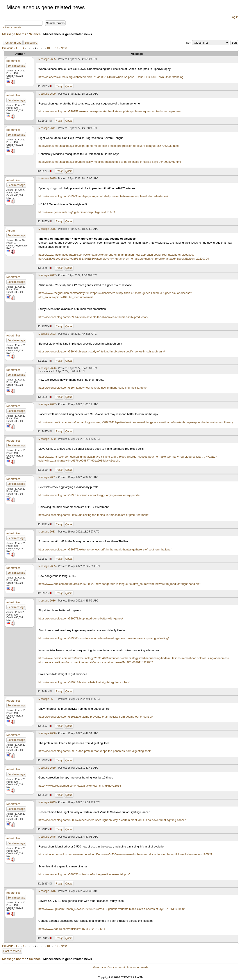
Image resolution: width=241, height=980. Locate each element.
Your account (117, 967)
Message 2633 (47, 532)
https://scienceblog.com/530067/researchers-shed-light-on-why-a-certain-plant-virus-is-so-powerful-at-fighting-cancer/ (112, 820)
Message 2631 (47, 477)
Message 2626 (47, 368)
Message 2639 (47, 768)
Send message (16, 66)
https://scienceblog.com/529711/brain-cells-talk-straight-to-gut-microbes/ (84, 682)
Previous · (9, 48)
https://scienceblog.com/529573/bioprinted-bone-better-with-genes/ (81, 618)
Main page (99, 967)
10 (48, 48)
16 (57, 48)
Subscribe (31, 43)
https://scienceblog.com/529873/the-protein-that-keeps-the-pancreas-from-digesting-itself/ (95, 751)
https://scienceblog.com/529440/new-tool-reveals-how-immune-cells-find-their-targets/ (93, 388)
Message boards (14, 34)
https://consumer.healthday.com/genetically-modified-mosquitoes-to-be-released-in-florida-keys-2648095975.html (110, 162)
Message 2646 (47, 891)
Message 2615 (47, 179)
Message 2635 (47, 566)
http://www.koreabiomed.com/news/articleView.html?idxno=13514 (80, 786)
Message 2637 (47, 699)
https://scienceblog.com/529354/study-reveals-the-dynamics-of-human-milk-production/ (93, 317)
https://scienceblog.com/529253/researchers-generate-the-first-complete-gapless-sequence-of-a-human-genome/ (110, 111)
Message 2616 (47, 229)
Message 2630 (47, 439)
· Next (63, 48)
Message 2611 (47, 128)
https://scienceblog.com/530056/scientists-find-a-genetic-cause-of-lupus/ (84, 874)
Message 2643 (47, 802)
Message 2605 (47, 59)
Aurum (11, 231)
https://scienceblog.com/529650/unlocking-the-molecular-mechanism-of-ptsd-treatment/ (93, 515)
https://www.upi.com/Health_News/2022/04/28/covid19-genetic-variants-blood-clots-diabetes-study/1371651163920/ (112, 909)
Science (35, 34)
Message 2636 (47, 601)
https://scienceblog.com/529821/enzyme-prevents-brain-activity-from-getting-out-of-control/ (96, 717)
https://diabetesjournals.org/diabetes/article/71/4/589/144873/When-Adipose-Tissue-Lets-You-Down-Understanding (111, 77)
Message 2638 (47, 733)
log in (235, 17)
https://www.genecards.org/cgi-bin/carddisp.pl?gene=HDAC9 (77, 212)
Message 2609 (47, 94)
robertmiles (13, 61)
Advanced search (12, 27)
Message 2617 (47, 275)
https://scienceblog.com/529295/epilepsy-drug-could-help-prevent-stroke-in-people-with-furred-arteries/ (103, 196)
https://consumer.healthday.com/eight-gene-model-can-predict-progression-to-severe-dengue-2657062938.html (108, 146)
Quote (69, 86)
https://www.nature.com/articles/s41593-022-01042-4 (72, 929)
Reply (59, 86)
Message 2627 (47, 404)
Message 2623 (47, 334)
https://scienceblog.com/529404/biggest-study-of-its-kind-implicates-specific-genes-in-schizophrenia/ (102, 351)
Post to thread (13, 43)
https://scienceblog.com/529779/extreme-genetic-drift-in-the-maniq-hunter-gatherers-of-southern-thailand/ (105, 549)
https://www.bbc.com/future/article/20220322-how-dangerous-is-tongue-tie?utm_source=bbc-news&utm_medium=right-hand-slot (119, 584)
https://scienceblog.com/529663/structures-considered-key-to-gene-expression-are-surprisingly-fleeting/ (104, 638)
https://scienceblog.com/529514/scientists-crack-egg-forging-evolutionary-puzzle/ (89, 495)
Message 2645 (47, 837)
